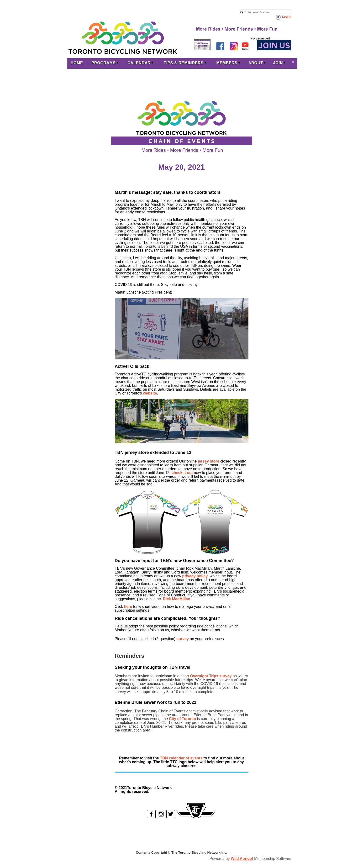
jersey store (209, 461)
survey (183, 639)
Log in (287, 17)
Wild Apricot (242, 859)
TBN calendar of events (181, 758)
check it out (182, 473)
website (150, 393)
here (128, 607)
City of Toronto (182, 719)
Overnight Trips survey (211, 676)
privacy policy (195, 576)
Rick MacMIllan (176, 599)
